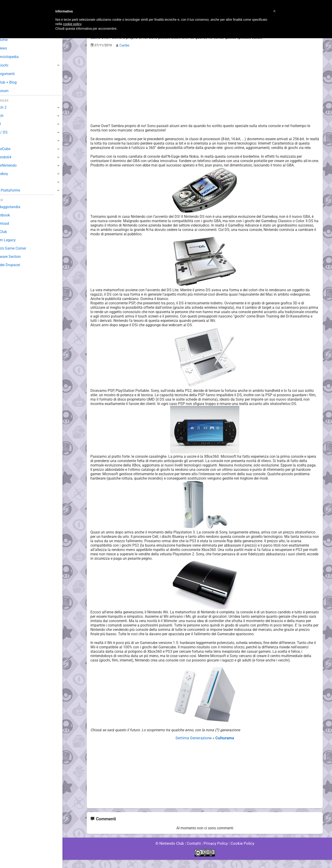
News (11, 48)
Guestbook (13, 215)
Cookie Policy (240, 852)
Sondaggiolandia (17, 207)
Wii (6, 141)
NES (7, 182)
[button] (274, 11)
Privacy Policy (215, 852)
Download (12, 223)
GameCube (13, 149)
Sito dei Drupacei (18, 265)
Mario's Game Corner (21, 248)
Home (11, 40)
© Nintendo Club (172, 852)
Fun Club (11, 232)
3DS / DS (11, 132)
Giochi (12, 65)
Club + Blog (16, 82)
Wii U (8, 124)
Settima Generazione (195, 747)
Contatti (194, 852)
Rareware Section (18, 257)
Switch (9, 116)
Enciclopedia (17, 57)
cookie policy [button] (72, 24)
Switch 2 (11, 107)
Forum (12, 91)
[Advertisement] (205, 83)
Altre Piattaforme (18, 190)
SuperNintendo (16, 165)
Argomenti (15, 74)
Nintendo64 (13, 157)
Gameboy (12, 174)
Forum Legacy (15, 240)
